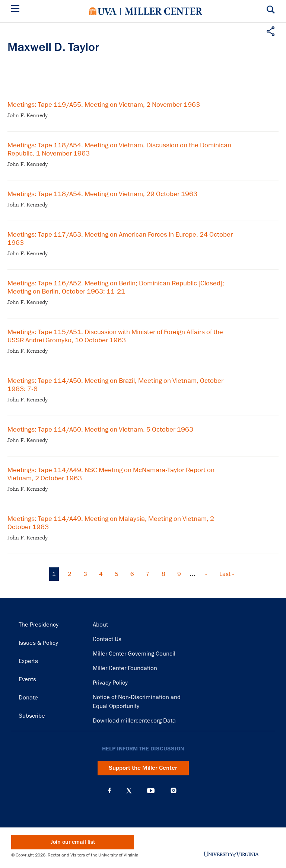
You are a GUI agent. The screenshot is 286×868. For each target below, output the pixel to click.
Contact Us (107, 639)
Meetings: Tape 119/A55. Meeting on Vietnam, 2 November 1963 (104, 105)
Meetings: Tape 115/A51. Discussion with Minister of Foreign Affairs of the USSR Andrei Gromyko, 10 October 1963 (115, 336)
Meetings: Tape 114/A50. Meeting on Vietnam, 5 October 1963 (100, 429)
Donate (28, 698)
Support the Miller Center (143, 768)
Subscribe (32, 716)
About (100, 625)
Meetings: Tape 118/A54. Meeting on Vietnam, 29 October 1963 (102, 194)
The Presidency (39, 625)
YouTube (151, 791)
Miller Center (163, 11)
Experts (28, 661)
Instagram (174, 790)
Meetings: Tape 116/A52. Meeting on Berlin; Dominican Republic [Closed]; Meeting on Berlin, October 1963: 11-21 (116, 287)
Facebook (109, 791)
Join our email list (73, 842)
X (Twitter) (129, 791)
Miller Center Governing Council (134, 654)
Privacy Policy (110, 683)
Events (27, 679)
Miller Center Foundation (125, 668)
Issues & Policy (38, 643)
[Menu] (17, 10)
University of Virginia (103, 11)
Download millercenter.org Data (134, 721)
